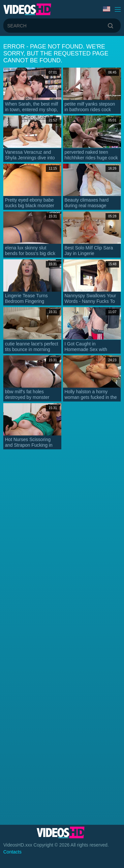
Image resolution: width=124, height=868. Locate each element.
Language (107, 9)
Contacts (12, 852)
